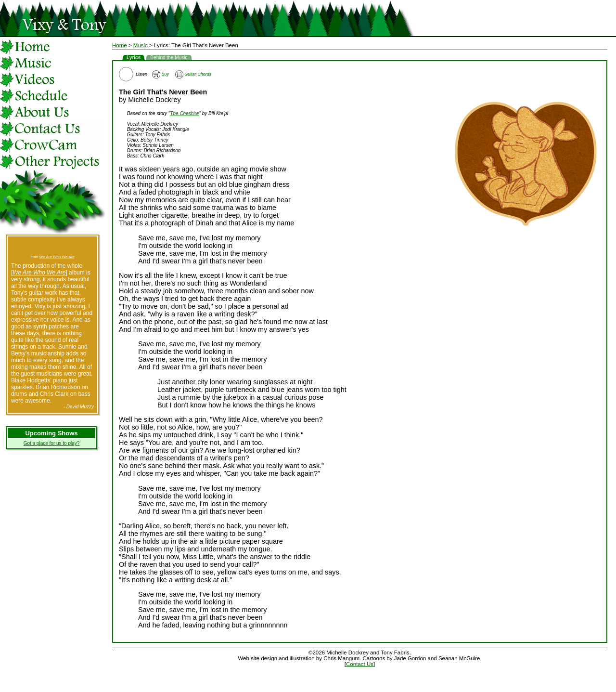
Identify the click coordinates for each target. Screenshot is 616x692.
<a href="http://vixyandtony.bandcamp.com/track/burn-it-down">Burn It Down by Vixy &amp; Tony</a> (52, 246)
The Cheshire (184, 113)
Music (141, 45)
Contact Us (360, 664)
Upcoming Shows (51, 433)
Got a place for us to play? (52, 443)
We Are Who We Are (57, 257)
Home (120, 45)
